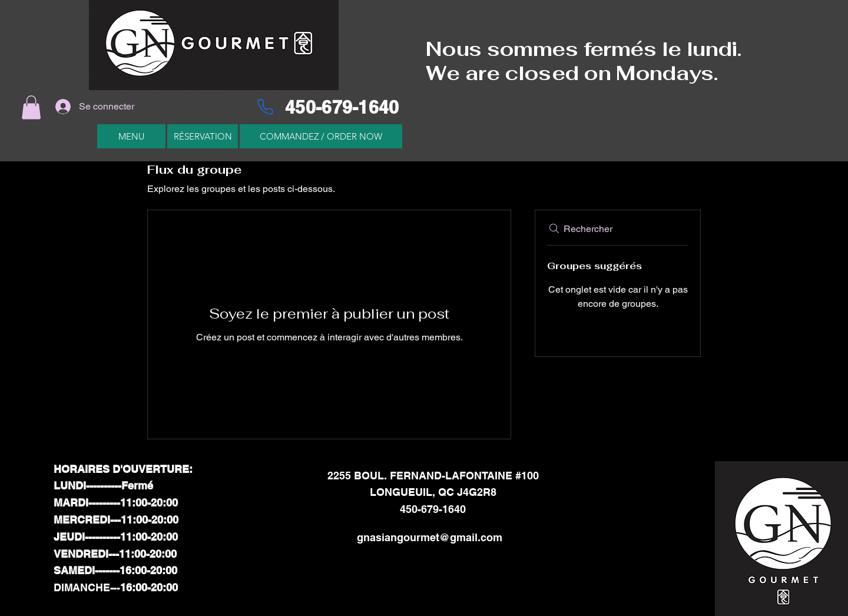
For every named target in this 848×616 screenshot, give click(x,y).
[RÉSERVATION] (203, 136)
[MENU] (131, 136)
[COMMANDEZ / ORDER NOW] (321, 136)
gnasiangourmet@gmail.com (430, 537)
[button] (31, 107)
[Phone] (265, 107)
